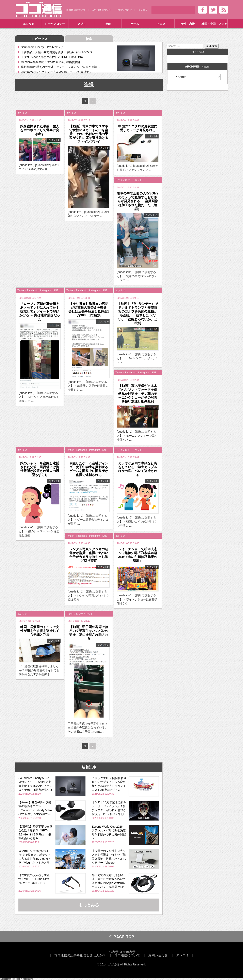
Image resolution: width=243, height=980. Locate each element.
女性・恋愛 (188, 24)
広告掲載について (101, 10)
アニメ (161, 24)
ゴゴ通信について (76, 10)
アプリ (82, 24)
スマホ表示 (127, 952)
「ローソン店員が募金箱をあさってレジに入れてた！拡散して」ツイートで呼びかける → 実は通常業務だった (40, 312)
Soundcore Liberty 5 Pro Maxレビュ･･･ (46, 47)
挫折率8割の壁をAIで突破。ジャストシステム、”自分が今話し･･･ (62, 67)
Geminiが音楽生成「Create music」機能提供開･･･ (53, 62)
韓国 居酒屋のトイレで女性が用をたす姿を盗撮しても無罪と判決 (40, 631)
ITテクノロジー (55, 24)
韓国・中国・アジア (214, 24)
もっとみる (89, 905)
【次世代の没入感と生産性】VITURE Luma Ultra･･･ (54, 57)
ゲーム (135, 24)
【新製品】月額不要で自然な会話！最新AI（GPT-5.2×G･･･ (58, 52)
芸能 (108, 24)
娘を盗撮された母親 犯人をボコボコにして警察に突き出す (40, 130)
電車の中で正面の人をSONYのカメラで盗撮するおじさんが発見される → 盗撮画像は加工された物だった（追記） (138, 201)
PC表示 (113, 952)
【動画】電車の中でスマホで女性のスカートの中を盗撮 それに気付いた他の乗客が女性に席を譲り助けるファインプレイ (89, 134)
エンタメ (29, 24)
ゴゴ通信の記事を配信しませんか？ (80, 955)
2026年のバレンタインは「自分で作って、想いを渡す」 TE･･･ (61, 72)
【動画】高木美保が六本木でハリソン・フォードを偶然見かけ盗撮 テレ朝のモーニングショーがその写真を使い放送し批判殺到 (138, 394)
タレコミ (143, 10)
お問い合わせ (125, 10)
